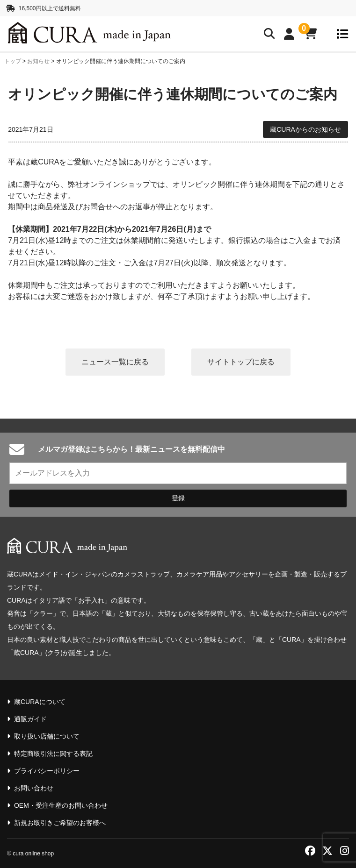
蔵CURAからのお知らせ (305, 129)
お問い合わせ (34, 788)
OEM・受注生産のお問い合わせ (61, 805)
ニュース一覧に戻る (115, 362)
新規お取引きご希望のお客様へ (60, 823)
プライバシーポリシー (47, 771)
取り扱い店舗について (47, 736)
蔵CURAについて (40, 702)
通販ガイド (30, 719)
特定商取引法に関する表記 (53, 754)
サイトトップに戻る (241, 362)
